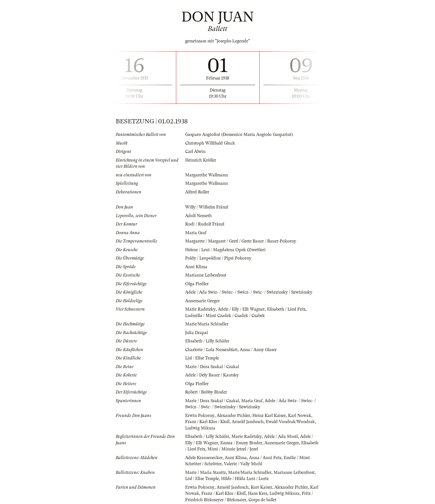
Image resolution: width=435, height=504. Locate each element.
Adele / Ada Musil (282, 436)
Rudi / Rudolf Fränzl (205, 224)
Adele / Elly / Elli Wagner (242, 309)
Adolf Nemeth (199, 216)
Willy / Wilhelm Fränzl (207, 207)
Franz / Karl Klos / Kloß (208, 422)
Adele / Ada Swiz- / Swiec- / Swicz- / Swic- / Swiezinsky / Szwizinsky (250, 292)
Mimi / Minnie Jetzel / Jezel (252, 449)
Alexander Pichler (233, 416)
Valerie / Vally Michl (244, 464)
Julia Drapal (197, 333)
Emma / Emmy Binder (242, 443)
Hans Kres (258, 493)
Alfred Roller (198, 192)
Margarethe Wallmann (207, 175)
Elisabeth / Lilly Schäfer (208, 341)
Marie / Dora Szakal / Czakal (212, 367)
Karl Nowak (300, 416)
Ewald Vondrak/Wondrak (292, 422)
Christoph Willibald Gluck (211, 143)
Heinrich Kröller (201, 160)
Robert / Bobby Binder (206, 392)
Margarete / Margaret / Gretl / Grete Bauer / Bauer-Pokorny (241, 241)
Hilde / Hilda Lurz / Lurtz (246, 479)
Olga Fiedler (197, 284)
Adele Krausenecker (204, 458)
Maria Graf (196, 233)
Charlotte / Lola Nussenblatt (212, 350)
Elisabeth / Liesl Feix (288, 309)
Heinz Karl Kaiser (270, 416)
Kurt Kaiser (261, 487)
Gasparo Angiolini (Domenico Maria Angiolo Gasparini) (239, 135)
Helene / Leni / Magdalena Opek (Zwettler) (226, 250)
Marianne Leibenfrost (206, 275)
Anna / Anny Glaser (259, 350)
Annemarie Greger (202, 301)
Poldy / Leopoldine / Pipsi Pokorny (219, 258)
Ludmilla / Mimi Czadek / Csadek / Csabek (225, 316)
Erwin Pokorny (200, 416)
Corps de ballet (263, 500)
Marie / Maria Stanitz (206, 472)
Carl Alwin (196, 152)
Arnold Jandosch (249, 422)
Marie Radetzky (200, 309)
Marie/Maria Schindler (207, 324)
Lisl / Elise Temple (203, 358)
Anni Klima (196, 267)
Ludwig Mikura (200, 428)
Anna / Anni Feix (266, 458)
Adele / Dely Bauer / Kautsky (212, 375)
